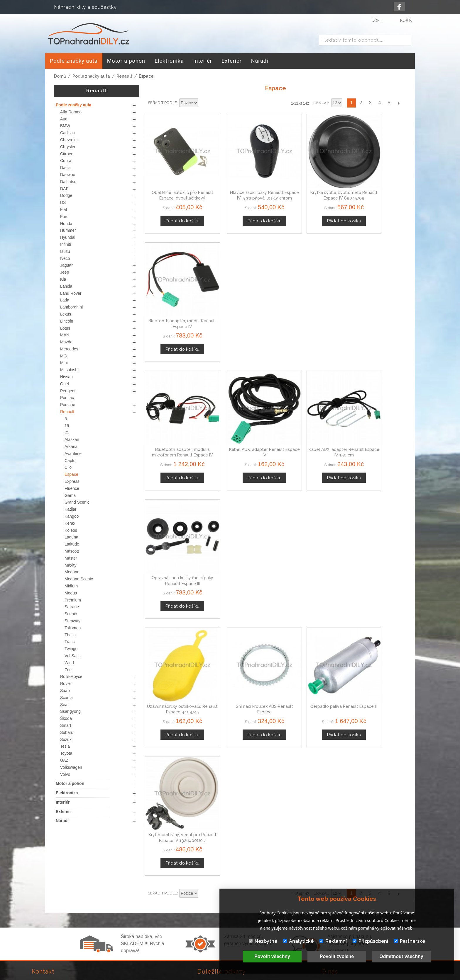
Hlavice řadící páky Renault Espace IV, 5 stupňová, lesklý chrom (242, 184)
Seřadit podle (162, 103)
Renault (124, 76)
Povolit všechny (272, 956)
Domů (60, 76)
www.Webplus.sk (246, 976)
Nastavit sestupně (204, 103)
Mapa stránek (213, 934)
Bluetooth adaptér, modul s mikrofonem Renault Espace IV (175, 298)
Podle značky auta (91, 76)
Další (398, 103)
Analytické (298, 941)
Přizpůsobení (370, 941)
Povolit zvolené (337, 956)
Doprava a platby (217, 927)
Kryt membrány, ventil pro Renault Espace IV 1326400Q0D (376, 413)
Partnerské (410, 941)
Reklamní (333, 941)
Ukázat (321, 103)
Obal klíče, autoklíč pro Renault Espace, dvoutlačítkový (175, 184)
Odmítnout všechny (401, 956)
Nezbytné (263, 941)
